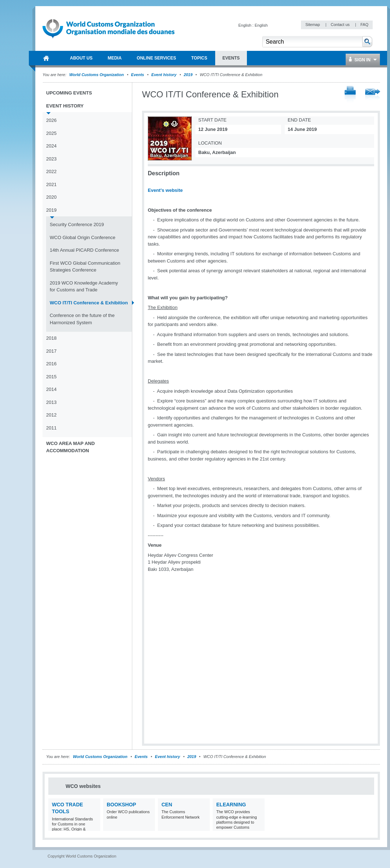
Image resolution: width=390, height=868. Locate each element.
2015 (51, 377)
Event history (164, 75)
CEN (167, 805)
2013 (51, 402)
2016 (51, 364)
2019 (188, 75)
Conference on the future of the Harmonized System (82, 319)
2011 (51, 428)
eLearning (231, 805)
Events (138, 75)
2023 (51, 159)
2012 (51, 415)
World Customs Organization (97, 75)
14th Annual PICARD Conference (84, 250)
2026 (51, 120)
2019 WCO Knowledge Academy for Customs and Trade (84, 287)
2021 (51, 184)
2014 (51, 389)
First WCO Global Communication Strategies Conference (85, 267)
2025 (51, 133)
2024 (51, 146)
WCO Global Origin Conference (83, 237)
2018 (51, 338)
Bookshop (121, 805)
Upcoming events (69, 93)
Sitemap (313, 25)
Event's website (165, 190)
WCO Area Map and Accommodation (70, 447)
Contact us (341, 25)
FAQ (364, 25)
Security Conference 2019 (77, 224)
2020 (51, 197)
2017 (51, 351)
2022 (51, 171)
